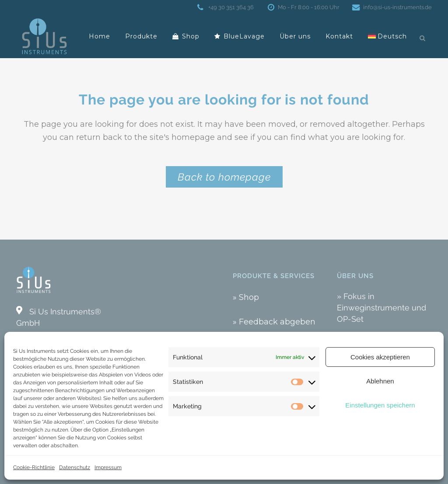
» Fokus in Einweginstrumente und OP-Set (381, 308)
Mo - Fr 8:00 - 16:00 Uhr (307, 7)
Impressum (108, 467)
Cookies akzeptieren (380, 357)
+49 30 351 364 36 (230, 7)
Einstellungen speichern (380, 405)
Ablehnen (380, 381)
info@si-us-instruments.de (396, 7)
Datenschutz (75, 467)
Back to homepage (224, 177)
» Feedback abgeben (274, 322)
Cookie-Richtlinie (34, 467)
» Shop (246, 297)
